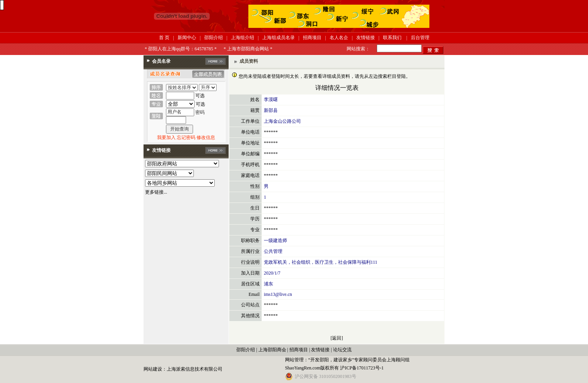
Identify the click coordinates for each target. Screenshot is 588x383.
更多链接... (156, 192)
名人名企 (339, 38)
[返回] (337, 338)
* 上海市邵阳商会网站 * (248, 49)
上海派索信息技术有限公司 (195, 369)
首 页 (164, 38)
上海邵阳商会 (272, 350)
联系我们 (392, 38)
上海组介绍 (243, 38)
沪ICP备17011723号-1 (362, 368)
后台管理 (420, 38)
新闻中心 (187, 38)
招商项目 (312, 38)
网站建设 (153, 369)
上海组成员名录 (279, 38)
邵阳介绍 (214, 38)
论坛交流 (342, 350)
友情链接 (366, 38)
